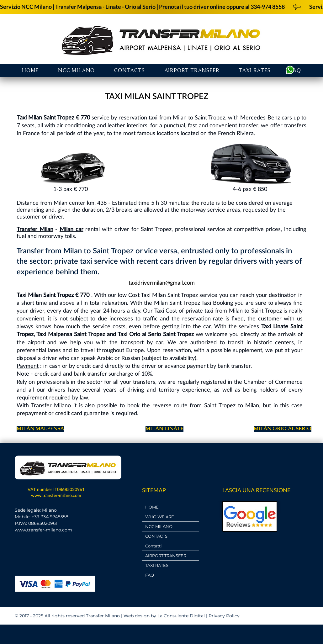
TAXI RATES (157, 565)
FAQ (150, 575)
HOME (152, 507)
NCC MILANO (159, 526)
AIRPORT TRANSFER (166, 556)
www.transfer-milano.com (56, 495)
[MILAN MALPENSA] (40, 429)
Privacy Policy (224, 616)
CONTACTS (156, 536)
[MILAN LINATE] (164, 429)
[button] (192, 70)
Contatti (154, 546)
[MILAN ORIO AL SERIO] (283, 429)
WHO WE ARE (160, 517)
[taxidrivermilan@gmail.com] (161, 283)
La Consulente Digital (181, 616)
